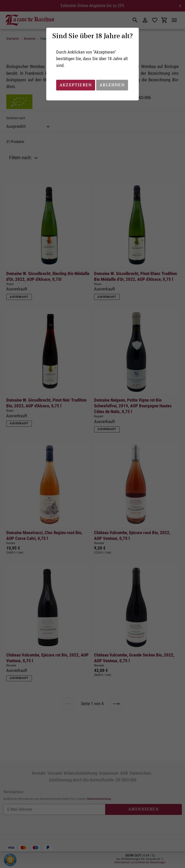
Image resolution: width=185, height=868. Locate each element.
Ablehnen (112, 85)
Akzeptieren (76, 85)
